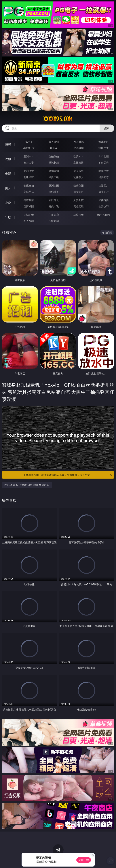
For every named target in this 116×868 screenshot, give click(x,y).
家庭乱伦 (54, 200)
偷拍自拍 (54, 171)
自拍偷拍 (54, 156)
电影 (8, 174)
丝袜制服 (54, 163)
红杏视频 (29, 221)
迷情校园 (29, 206)
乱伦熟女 (79, 177)
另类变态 (104, 177)
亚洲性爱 (29, 171)
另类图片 (104, 192)
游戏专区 (104, 142)
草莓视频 (79, 215)
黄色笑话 (79, 206)
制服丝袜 (29, 177)
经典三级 (54, 177)
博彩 (8, 144)
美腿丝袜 (29, 192)
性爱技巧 (104, 206)
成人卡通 (79, 171)
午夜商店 (54, 215)
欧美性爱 (104, 171)
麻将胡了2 (29, 148)
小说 (8, 203)
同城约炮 (29, 215)
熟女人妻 (29, 163)
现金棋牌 (79, 148)
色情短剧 (54, 221)
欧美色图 (79, 186)
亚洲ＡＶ (29, 156)
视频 (8, 159)
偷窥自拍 (29, 186)
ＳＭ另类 (104, 163)
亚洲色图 (54, 186)
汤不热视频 (104, 215)
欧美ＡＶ (79, 156)
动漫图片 (104, 186)
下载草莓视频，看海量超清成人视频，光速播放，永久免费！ (68, 475)
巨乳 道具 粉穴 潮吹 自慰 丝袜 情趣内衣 (27, 485)
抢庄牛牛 (104, 148)
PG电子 (29, 142)
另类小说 (54, 206)
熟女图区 (79, 192)
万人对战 (79, 142)
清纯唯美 (54, 192)
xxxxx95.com (58, 119)
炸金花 (54, 148)
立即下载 (84, 860)
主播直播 (79, 163)
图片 (8, 188)
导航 (8, 217)
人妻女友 (79, 200)
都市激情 (29, 200)
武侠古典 (104, 200)
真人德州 (54, 142)
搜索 (107, 128)
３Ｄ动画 (104, 156)
